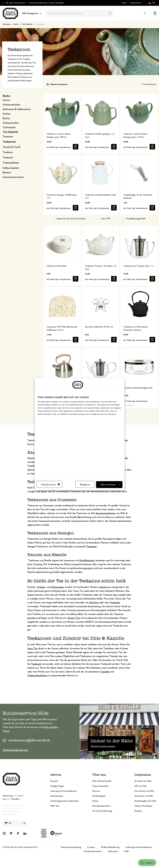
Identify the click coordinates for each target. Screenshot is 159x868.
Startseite (7, 24)
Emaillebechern (87, 561)
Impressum (113, 851)
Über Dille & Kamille (102, 781)
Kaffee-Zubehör (11, 168)
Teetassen (8, 137)
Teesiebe (105, 672)
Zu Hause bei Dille (143, 781)
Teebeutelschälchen (38, 676)
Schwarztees (58, 587)
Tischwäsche (9, 128)
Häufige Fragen (57, 786)
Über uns (99, 775)
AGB (126, 851)
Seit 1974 (106, 219)
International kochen (13, 177)
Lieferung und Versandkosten (64, 791)
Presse (95, 801)
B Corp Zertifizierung (102, 811)
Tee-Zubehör (27, 24)
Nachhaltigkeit (99, 796)
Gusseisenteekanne (105, 513)
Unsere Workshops (143, 806)
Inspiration (143, 775)
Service (6, 100)
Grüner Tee (74, 618)
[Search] (110, 13)
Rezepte (138, 811)
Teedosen (8, 152)
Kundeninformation (93, 851)
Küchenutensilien (11, 105)
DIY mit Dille (141, 786)
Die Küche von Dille (144, 796)
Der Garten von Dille (144, 791)
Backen (6, 118)
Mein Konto (145, 13)
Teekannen (9, 142)
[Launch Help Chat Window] (147, 863)
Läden (124, 3)
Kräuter (41, 587)
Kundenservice (136, 3)
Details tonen (50, 484)
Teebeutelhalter (11, 163)
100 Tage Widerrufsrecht (15, 3)
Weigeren (85, 484)
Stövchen (94, 603)
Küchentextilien (11, 123)
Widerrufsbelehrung (110, 847)
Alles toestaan (110, 484)
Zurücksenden (57, 796)
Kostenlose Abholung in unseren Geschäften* (47, 3)
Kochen (7, 114)
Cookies (91, 847)
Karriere (96, 791)
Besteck (7, 173)
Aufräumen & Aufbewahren (17, 109)
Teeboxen (8, 158)
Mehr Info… (56, 806)
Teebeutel (36, 664)
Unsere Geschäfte (101, 786)
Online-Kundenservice (15, 750)
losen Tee (32, 649)
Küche (16, 24)
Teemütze (115, 603)
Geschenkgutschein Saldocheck (64, 801)
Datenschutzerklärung (71, 847)
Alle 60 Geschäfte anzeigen (103, 746)
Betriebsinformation (102, 806)
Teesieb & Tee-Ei (12, 147)
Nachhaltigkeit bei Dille (145, 801)
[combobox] (79, 13)
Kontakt (54, 781)
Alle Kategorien (32, 13)
